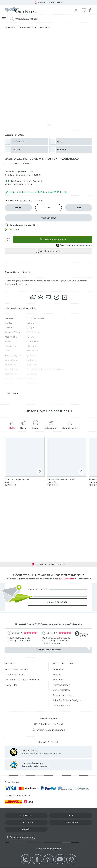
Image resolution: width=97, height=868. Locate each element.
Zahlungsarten (61, 690)
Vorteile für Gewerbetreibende (22, 680)
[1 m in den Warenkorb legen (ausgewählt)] (48, 208)
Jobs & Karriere (62, 705)
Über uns (58, 669)
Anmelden (76, 10)
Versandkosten (62, 685)
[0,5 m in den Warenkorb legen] (18, 208)
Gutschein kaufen (15, 675)
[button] (8, 240)
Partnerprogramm (63, 695)
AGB (71, 816)
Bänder (35, 425)
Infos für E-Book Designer (68, 700)
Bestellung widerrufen (21, 837)
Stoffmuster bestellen (17, 669)
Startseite (10, 28)
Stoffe (12, 425)
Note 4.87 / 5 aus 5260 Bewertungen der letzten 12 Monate (48, 624)
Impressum (26, 816)
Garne (23, 425)
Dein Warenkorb (91, 10)
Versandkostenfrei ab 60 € (48, 3)
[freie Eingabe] (48, 218)
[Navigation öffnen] (4, 19)
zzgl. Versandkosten (25, 172)
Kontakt (26, 829)
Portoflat (58, 680)
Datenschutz (26, 822)
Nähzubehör (51, 425)
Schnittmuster (70, 425)
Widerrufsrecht (71, 822)
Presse (57, 675)
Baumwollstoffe (28, 28)
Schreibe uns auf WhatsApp (48, 730)
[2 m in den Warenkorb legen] (79, 208)
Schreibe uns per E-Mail (49, 724)
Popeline (45, 28)
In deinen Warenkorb (53, 240)
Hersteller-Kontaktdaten (14, 389)
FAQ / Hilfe (11, 685)
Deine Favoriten (84, 10)
